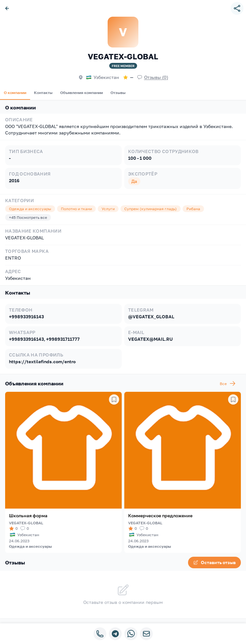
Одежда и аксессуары (30, 546)
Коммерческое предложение (160, 515)
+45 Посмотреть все (28, 217)
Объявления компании (82, 93)
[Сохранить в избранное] (114, 399)
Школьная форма (28, 515)
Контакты (43, 93)
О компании (15, 93)
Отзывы (118, 93)
